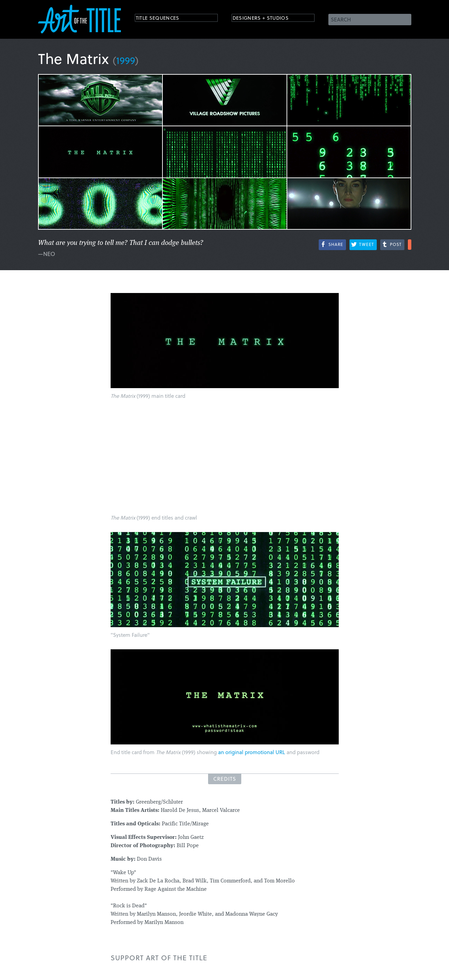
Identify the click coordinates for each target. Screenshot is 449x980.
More (410, 245)
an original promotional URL (252, 752)
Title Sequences (164, 19)
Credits (225, 779)
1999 (126, 60)
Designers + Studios (268, 19)
